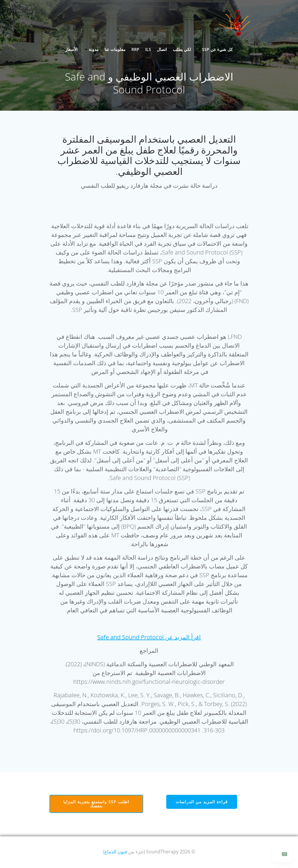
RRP (135, 49)
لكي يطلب (182, 49)
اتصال (162, 49)
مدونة (91, 49)
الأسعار (71, 49)
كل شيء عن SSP (215, 49)
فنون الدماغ (116, 852)
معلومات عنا (115, 49)
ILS (148, 49)
